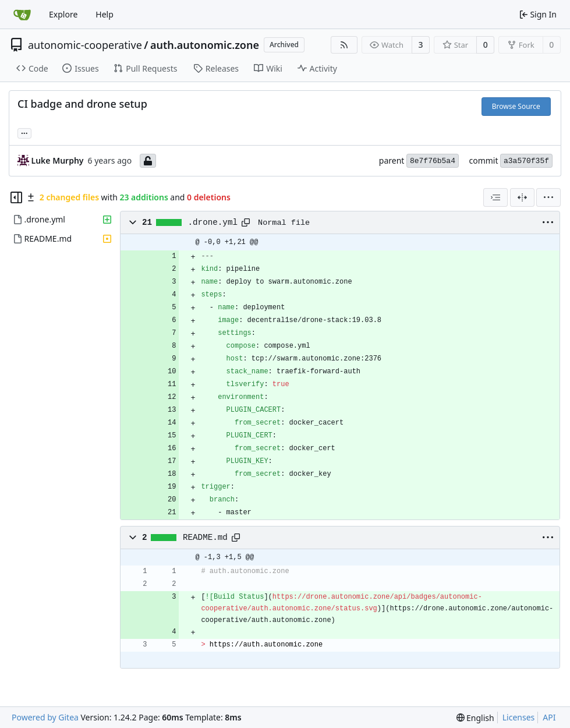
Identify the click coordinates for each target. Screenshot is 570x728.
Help (105, 14)
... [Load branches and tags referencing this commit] (24, 132)
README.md (205, 538)
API (549, 717)
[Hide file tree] (16, 197)
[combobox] (495, 197)
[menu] (548, 197)
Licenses (519, 717)
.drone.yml (213, 222)
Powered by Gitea (45, 717)
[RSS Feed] (344, 45)
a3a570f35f (526, 161)
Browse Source (516, 106)
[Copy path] (246, 222)
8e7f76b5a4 (433, 161)
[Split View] (522, 197)
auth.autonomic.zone (205, 45)
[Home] (22, 15)
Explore (63, 14)
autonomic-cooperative (85, 45)
